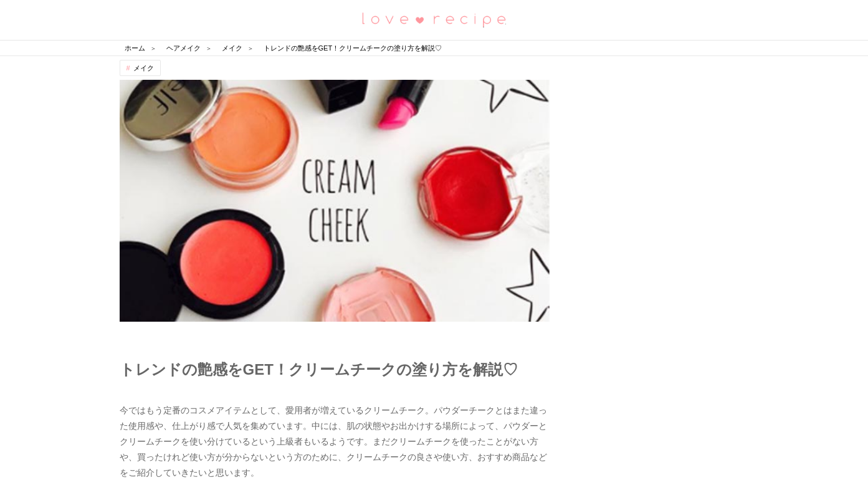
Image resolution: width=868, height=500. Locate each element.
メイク (144, 68)
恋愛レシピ (434, 19)
